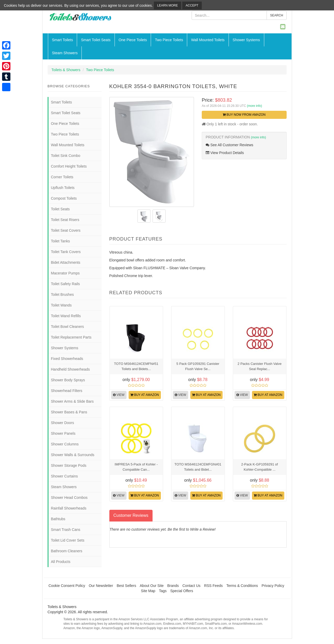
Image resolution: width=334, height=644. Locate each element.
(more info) (254, 106)
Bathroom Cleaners (67, 551)
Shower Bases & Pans (69, 412)
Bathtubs (58, 519)
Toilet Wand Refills (66, 316)
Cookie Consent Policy (67, 586)
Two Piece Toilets (169, 40)
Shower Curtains (65, 476)
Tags (163, 591)
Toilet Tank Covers (66, 252)
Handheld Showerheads (70, 369)
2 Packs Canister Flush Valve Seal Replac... (260, 366)
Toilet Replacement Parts (71, 337)
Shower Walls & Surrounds (73, 455)
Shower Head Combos (69, 498)
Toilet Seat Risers (65, 220)
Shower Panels (63, 433)
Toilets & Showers (66, 70)
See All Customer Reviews (229, 145)
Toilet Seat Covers (66, 230)
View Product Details (225, 153)
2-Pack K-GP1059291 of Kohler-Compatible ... (260, 467)
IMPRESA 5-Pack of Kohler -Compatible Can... (136, 467)
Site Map (148, 591)
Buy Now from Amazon (244, 115)
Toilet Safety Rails (65, 284)
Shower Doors (63, 423)
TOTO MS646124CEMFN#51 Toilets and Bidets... (136, 366)
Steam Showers (65, 53)
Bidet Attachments (66, 262)
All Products (61, 562)
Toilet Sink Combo (66, 156)
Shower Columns (65, 444)
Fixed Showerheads (67, 359)
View (119, 395)
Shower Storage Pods (69, 465)
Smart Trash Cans (66, 530)
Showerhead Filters (67, 391)
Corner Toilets (62, 177)
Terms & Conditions (242, 586)
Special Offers (182, 591)
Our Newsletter (101, 586)
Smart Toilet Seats (96, 40)
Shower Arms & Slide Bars (72, 401)
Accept (192, 5)
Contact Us (191, 586)
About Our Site (152, 586)
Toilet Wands (61, 305)
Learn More (168, 5)
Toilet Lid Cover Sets (68, 540)
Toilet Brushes (62, 295)
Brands (173, 586)
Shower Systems (246, 40)
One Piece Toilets (133, 40)
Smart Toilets (63, 40)
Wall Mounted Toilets (208, 40)
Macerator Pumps (65, 273)
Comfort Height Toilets (69, 166)
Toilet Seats (60, 209)
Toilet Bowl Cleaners (68, 327)
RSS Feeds (213, 586)
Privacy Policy (273, 586)
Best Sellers (126, 586)
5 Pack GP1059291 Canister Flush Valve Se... (198, 366)
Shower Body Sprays (68, 380)
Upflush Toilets (63, 188)
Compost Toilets (64, 198)
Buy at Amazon (145, 395)
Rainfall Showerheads (69, 508)
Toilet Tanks (61, 241)
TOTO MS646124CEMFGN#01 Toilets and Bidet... (198, 467)
